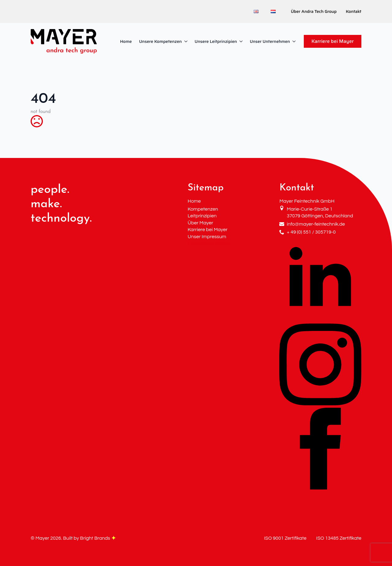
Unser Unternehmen (270, 41)
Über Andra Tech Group (314, 12)
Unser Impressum (207, 237)
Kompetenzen (203, 209)
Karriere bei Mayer (208, 230)
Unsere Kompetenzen (160, 41)
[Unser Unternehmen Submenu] (295, 41)
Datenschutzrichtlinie (209, 243)
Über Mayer (200, 223)
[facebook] (320, 488)
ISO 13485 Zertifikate (339, 538)
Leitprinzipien (202, 216)
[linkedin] (320, 320)
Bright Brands (98, 538)
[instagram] (320, 404)
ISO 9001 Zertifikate (285, 538)
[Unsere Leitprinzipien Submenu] (242, 41)
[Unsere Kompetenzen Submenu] (187, 41)
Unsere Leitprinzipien (216, 41)
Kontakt (354, 12)
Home (126, 41)
